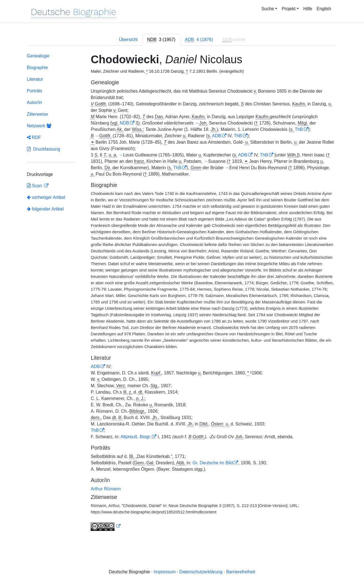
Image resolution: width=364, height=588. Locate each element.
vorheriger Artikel (46, 197)
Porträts (35, 91)
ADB (217, 136)
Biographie (38, 68)
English (324, 9)
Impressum (165, 572)
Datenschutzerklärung (201, 572)
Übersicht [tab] (128, 40)
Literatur (35, 79)
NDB (124, 123)
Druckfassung (44, 149)
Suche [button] (268, 9)
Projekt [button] (289, 9)
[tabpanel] (182, 293)
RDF (34, 137)
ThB (299, 129)
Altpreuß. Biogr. (136, 437)
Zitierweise (37, 114)
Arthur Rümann (106, 489)
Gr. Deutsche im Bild (213, 463)
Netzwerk (39, 126)
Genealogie (38, 56)
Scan (35, 186)
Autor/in (35, 102)
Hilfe (308, 9)
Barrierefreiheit (241, 572)
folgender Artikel (45, 209)
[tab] (161, 40)
